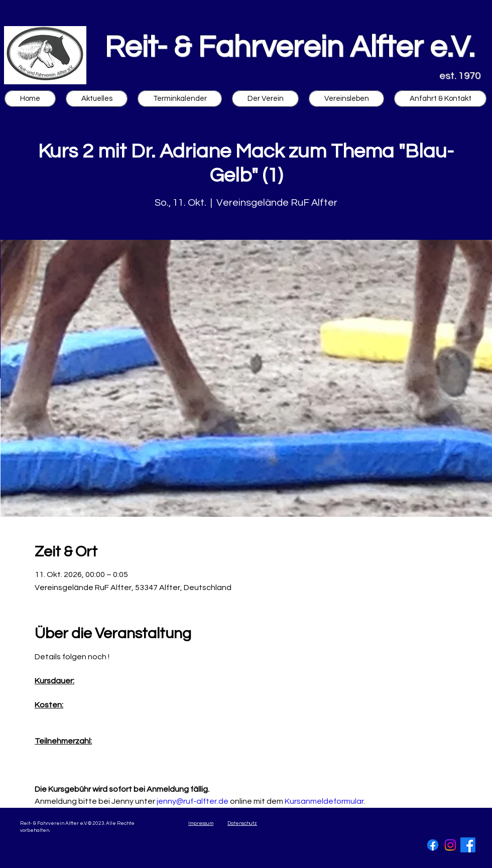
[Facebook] (433, 845)
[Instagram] (450, 845)
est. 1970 (460, 76)
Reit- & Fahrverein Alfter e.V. (289, 48)
